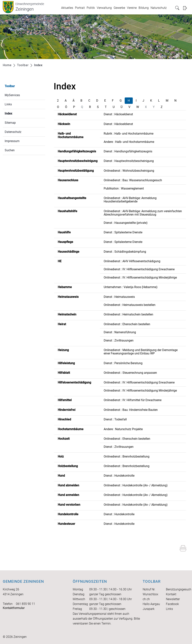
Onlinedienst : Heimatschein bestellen (128, 314)
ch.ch (146, 599)
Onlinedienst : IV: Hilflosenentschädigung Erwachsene (139, 269)
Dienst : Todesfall (115, 419)
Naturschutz (159, 8)
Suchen (10, 150)
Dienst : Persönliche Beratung (123, 363)
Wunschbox (150, 594)
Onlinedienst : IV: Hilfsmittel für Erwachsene (133, 400)
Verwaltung (104, 8)
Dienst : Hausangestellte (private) (126, 223)
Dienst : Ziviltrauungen (119, 340)
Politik (91, 8)
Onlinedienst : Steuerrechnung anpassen (130, 373)
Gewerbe (119, 8)
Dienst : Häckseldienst (118, 114)
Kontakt (171, 594)
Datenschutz (13, 132)
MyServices (12, 95)
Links (8, 104)
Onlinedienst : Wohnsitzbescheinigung (129, 171)
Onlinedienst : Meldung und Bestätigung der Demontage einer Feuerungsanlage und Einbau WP (141, 352)
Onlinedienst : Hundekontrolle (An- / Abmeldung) (136, 485)
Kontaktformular (14, 608)
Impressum (12, 141)
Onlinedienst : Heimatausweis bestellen (130, 305)
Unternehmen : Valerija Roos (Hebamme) (131, 287)
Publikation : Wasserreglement (124, 188)
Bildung (144, 8)
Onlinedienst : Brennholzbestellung (127, 456)
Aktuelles (67, 8)
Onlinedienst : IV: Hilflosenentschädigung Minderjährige (140, 277)
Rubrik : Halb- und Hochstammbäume (129, 134)
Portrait (80, 8)
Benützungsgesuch (179, 589)
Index (17, 113)
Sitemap (10, 123)
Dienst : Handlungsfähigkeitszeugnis (128, 151)
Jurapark (149, 609)
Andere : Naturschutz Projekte (123, 429)
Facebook (172, 604)
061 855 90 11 (25, 604)
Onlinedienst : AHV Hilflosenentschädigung (132, 261)
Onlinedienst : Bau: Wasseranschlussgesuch (133, 180)
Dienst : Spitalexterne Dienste (123, 232)
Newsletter (173, 599)
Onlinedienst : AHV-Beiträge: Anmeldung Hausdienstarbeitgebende (130, 200)
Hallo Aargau (151, 604)
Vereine (132, 8)
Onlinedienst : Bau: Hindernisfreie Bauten (131, 410)
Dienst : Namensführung (120, 332)
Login (186, 8)
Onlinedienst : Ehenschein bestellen (127, 324)
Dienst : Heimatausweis (119, 297)
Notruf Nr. (149, 589)
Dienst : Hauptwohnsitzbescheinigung (129, 161)
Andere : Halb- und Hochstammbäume (129, 142)
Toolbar (10, 86)
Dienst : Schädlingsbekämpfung (125, 252)
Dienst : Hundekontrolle (119, 476)
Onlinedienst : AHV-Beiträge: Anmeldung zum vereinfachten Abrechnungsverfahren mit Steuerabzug (143, 213)
